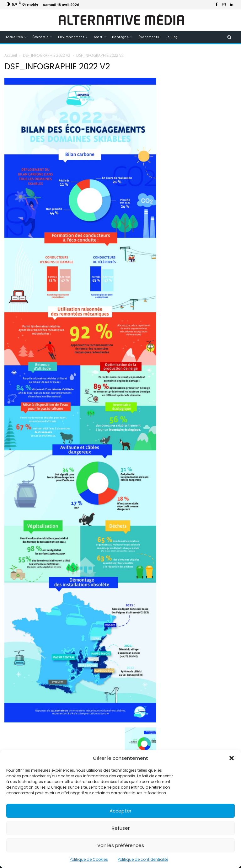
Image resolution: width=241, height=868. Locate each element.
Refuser (121, 828)
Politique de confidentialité (143, 859)
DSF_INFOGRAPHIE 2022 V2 (47, 55)
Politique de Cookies (89, 859)
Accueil (11, 55)
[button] (232, 758)
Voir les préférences (121, 845)
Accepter (120, 811)
